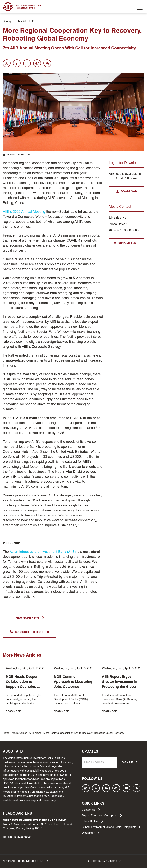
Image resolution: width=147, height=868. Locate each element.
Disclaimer (91, 833)
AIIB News (35, 733)
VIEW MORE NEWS (30, 618)
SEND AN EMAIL (126, 244)
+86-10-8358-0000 (19, 837)
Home (6, 733)
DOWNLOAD (127, 192)
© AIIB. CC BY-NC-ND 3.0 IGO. (25, 861)
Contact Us (91, 810)
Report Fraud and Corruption (102, 815)
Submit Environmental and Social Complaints (111, 827)
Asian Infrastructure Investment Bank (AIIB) (43, 552)
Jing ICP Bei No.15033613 (104, 861)
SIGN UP (130, 762)
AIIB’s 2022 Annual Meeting (24, 212)
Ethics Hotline (92, 821)
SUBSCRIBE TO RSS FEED (30, 632)
